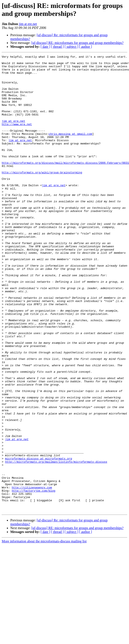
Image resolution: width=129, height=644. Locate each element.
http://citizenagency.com (32, 574)
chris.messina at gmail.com (70, 150)
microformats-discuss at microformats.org (39, 539)
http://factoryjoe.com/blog (34, 578)
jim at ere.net (28, 24)
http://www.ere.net (17, 138)
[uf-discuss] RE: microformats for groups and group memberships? (77, 43)
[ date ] (45, 47)
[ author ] (86, 47)
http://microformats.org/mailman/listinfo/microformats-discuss (56, 543)
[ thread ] (57, 47)
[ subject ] (71, 47)
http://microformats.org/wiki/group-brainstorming (42, 196)
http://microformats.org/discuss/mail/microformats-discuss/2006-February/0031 (65, 185)
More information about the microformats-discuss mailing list (44, 633)
